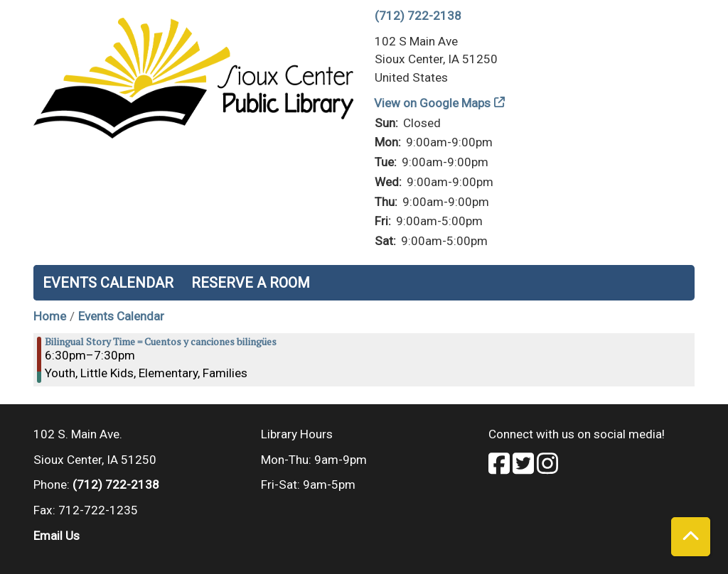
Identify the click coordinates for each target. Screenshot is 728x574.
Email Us (57, 536)
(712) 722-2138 (418, 16)
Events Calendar (108, 283)
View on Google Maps (433, 103)
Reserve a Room (251, 283)
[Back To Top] (691, 537)
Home (50, 316)
